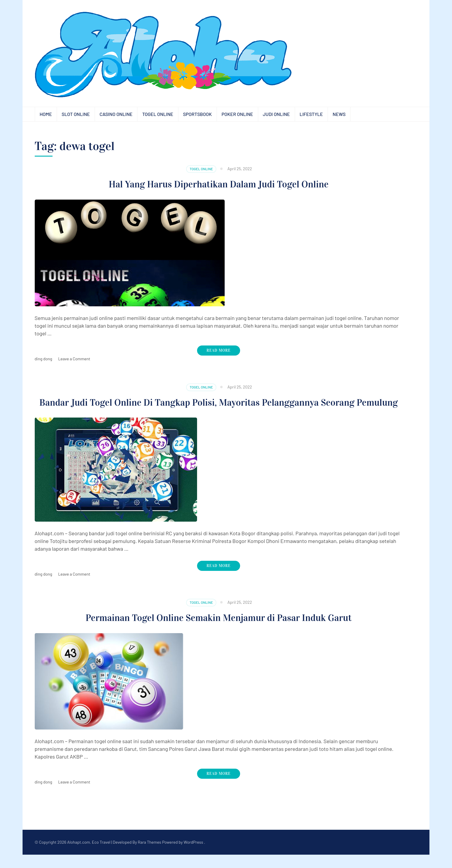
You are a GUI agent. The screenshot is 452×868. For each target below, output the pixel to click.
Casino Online (116, 114)
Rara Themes (149, 855)
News (339, 114)
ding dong (43, 359)
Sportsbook (198, 114)
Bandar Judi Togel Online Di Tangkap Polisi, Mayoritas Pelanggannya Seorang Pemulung (219, 409)
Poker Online (237, 114)
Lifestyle (311, 114)
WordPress (194, 855)
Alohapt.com (78, 855)
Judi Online (276, 114)
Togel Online (158, 114)
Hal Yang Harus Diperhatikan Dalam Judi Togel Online (218, 184)
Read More (219, 351)
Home (46, 114)
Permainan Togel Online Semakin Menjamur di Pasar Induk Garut (219, 631)
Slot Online (76, 114)
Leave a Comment (74, 359)
